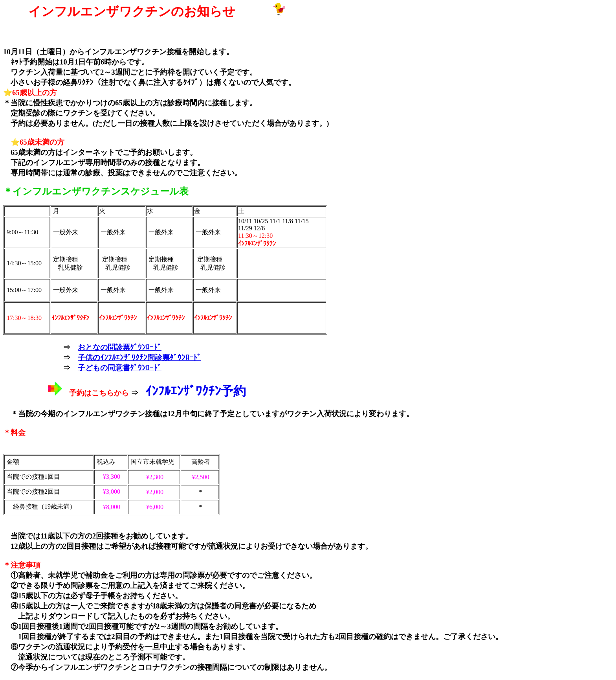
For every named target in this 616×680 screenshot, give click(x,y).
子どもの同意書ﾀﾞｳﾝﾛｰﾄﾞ (120, 368)
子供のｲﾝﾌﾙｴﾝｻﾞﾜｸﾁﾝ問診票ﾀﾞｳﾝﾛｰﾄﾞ (139, 357)
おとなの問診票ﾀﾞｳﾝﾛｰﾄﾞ (120, 347)
